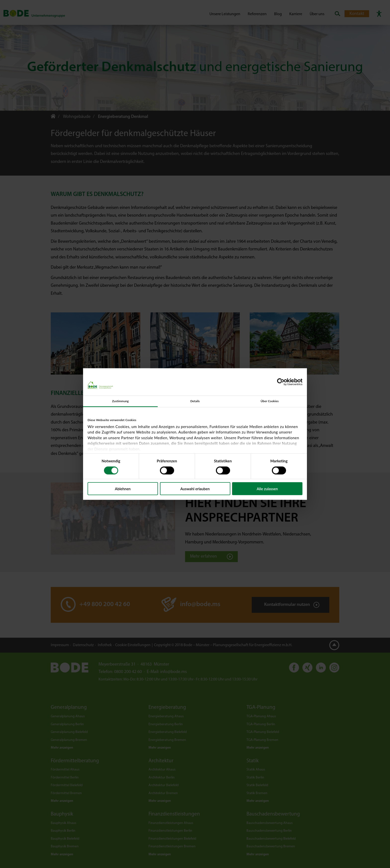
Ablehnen (123, 488)
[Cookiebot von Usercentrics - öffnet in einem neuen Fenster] (281, 382)
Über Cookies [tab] (270, 401)
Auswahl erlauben (195, 488)
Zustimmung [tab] (120, 401)
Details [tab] (195, 401)
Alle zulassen (267, 488)
